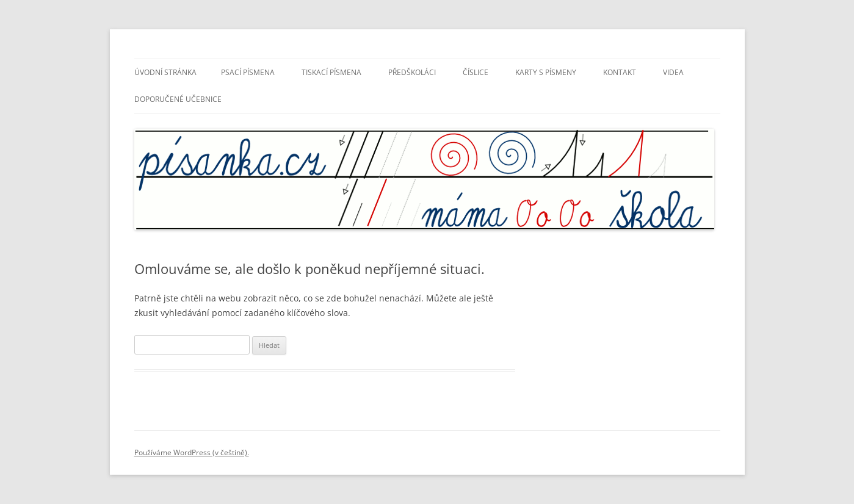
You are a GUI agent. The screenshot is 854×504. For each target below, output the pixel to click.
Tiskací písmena (331, 72)
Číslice (476, 72)
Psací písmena (248, 72)
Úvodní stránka (165, 72)
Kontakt (620, 72)
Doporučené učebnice (178, 99)
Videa (673, 72)
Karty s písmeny (546, 72)
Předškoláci (412, 72)
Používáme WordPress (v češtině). (192, 452)
